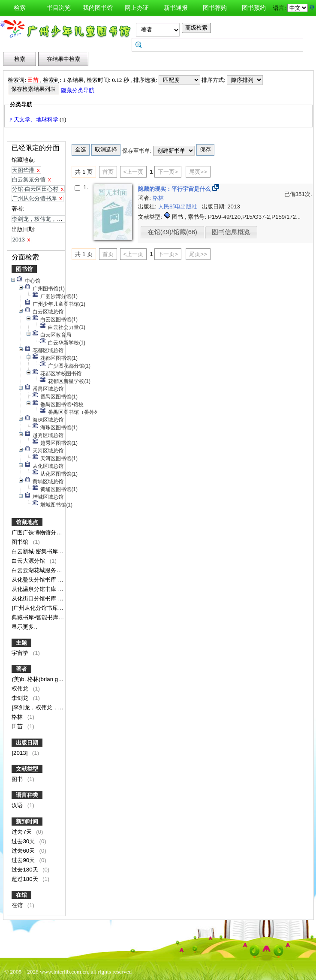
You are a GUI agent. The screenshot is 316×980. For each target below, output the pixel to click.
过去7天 (22, 832)
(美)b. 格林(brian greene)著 (47, 679)
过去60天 (24, 851)
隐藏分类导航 (78, 90)
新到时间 (27, 822)
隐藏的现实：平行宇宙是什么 (175, 189)
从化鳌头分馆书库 (35, 580)
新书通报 (176, 8)
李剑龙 (21, 698)
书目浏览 (59, 8)
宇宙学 (21, 653)
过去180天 (26, 870)
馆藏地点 (27, 522)
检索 (20, 8)
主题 (21, 643)
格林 (18, 717)
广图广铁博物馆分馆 (38, 532)
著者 (21, 669)
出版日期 (27, 743)
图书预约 (254, 8)
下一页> (168, 172)
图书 (18, 779)
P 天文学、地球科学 (34, 119)
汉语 (18, 805)
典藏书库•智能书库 (36, 617)
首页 (108, 172)
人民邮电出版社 (179, 207)
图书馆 (24, 269)
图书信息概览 (231, 232)
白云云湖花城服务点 (38, 570)
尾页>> (198, 172)
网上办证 (137, 8)
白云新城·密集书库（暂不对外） (52, 551)
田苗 (18, 726)
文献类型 (27, 769)
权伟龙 (21, 689)
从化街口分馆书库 (35, 599)
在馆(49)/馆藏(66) (172, 232)
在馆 (21, 895)
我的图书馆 (98, 8)
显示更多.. (24, 627)
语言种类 (27, 795)
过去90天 (24, 860)
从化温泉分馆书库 (35, 589)
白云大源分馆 (29, 561)
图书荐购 (215, 8)
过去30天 (24, 841)
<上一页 (134, 172)
